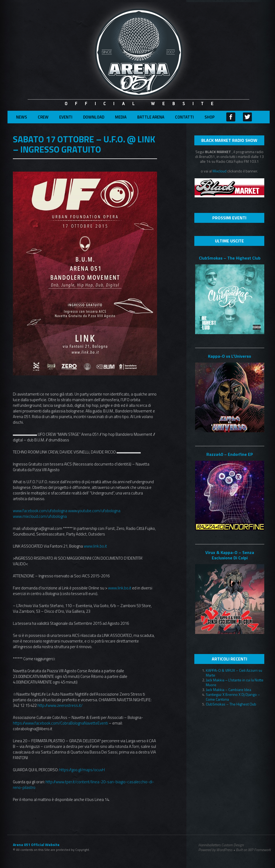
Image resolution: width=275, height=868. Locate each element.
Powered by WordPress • (217, 850)
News (22, 117)
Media (121, 117)
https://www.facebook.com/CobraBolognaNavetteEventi (60, 723)
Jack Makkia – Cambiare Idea (228, 690)
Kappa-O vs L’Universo (230, 356)
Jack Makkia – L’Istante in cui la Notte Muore (235, 682)
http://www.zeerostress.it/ (60, 705)
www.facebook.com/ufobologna (40, 511)
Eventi (66, 117)
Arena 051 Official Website (36, 845)
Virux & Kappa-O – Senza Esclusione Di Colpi (230, 555)
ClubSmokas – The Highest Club (230, 258)
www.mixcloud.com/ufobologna (40, 516)
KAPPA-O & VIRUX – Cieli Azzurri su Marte (234, 673)
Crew (43, 117)
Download (94, 117)
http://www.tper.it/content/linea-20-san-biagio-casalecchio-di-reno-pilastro (83, 785)
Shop (210, 117)
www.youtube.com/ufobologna (94, 511)
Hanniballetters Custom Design (221, 845)
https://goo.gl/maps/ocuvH (82, 770)
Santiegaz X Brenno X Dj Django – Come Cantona (233, 697)
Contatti (184, 117)
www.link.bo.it (95, 546)
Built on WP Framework (253, 850)
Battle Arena (151, 117)
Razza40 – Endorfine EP (230, 454)
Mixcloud (220, 171)
